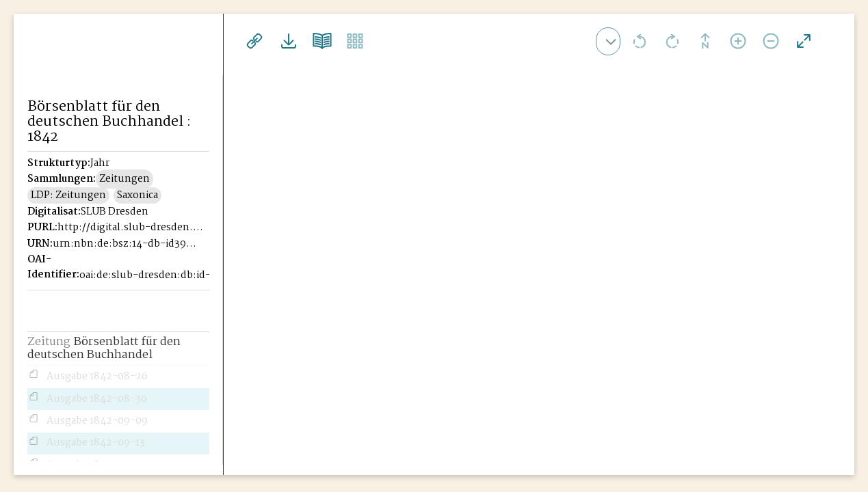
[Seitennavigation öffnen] (214, 39)
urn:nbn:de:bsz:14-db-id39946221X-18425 (125, 244)
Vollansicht (804, 41)
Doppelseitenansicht (319, 41)
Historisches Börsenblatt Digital (90, 66)
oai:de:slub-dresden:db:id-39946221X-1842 (152, 275)
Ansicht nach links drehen (640, 41)
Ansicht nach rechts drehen (672, 41)
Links (254, 41)
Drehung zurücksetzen (705, 41)
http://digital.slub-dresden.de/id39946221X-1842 (130, 228)
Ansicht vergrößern (738, 41)
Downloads (287, 41)
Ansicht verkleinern (771, 41)
